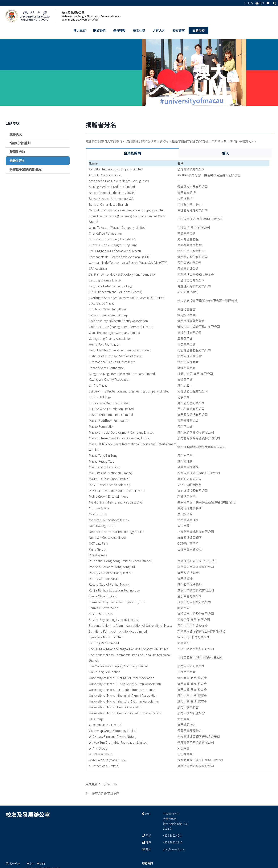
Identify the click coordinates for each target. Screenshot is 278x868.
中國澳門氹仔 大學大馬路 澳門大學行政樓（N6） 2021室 (177, 821)
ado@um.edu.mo (174, 849)
